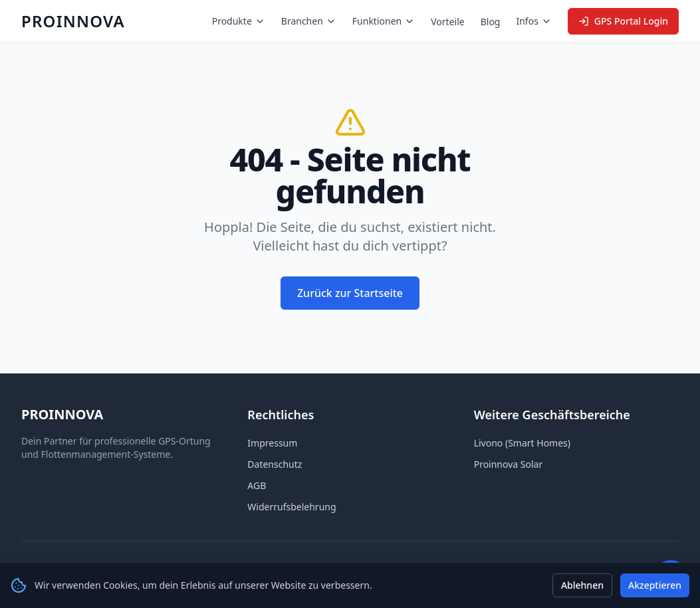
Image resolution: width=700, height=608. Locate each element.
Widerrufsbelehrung (292, 507)
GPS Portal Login (623, 21)
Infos (533, 21)
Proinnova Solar (509, 464)
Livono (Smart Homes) (522, 443)
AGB (257, 485)
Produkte (239, 21)
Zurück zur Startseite (350, 293)
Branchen (309, 21)
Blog (491, 22)
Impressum (272, 443)
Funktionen (384, 21)
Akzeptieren (655, 585)
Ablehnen (582, 585)
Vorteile (447, 22)
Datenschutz (275, 464)
